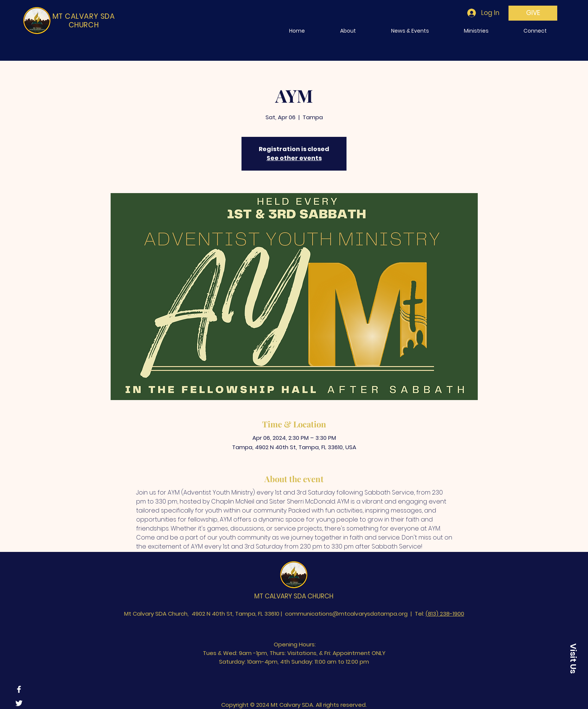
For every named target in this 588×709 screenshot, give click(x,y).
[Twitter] (19, 703)
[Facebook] (19, 689)
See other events (294, 158)
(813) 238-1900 (445, 614)
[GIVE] (533, 13)
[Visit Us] (573, 658)
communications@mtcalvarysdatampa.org (346, 614)
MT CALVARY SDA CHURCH (294, 596)
